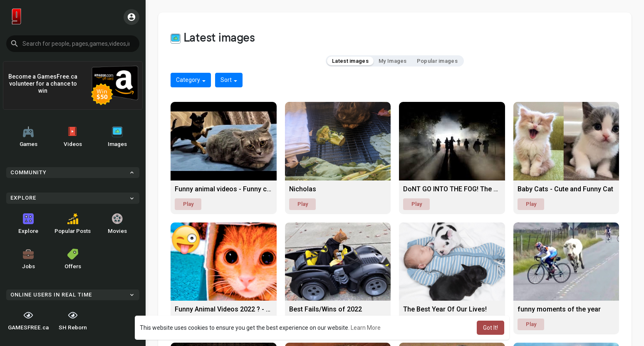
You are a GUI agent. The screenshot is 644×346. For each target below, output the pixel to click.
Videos (73, 137)
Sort (229, 80)
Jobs (28, 259)
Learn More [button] (366, 328)
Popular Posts (73, 224)
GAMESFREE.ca (28, 320)
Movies (117, 224)
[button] (73, 44)
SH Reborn (73, 320)
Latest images (350, 61)
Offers (73, 259)
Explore (28, 224)
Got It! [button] (490, 328)
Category (191, 80)
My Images (393, 61)
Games (28, 137)
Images (117, 137)
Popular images (437, 61)
